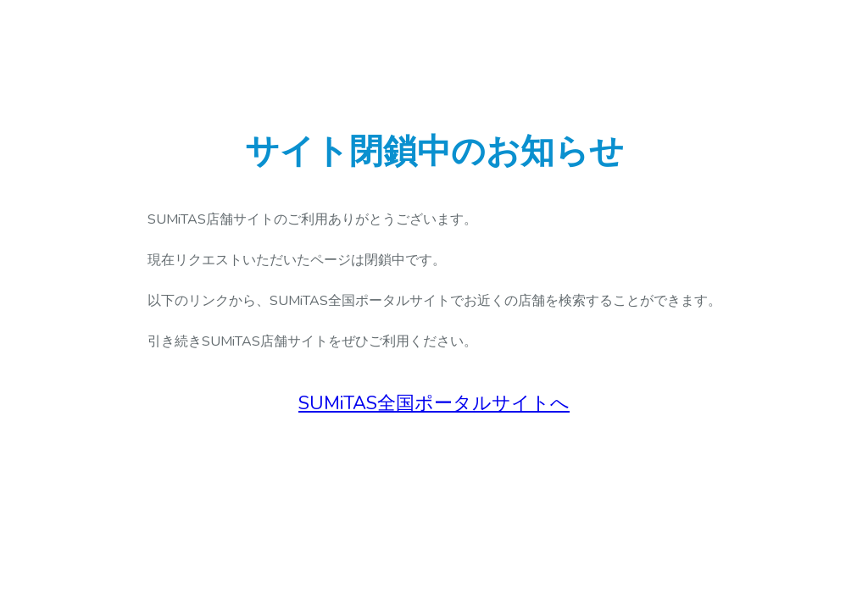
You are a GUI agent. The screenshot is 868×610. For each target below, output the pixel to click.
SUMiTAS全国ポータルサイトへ (434, 403)
